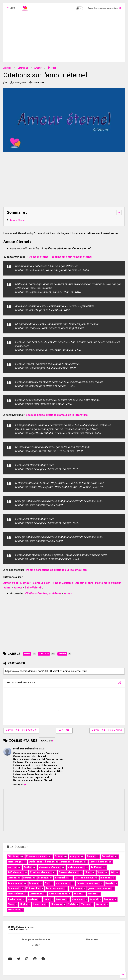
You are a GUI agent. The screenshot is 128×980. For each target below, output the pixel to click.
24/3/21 (42, 749)
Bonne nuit (14, 889)
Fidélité (92, 894)
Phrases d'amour (68, 873)
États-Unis (78, 899)
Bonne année (15, 883)
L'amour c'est (42, 583)
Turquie (85, 905)
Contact (36, 945)
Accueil (7, 68)
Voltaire (100, 905)
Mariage (43, 878)
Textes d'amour (98, 862)
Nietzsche (57, 905)
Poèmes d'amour (36, 857)
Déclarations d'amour (41, 862)
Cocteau (32, 899)
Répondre (20, 785)
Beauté (109, 883)
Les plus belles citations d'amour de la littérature (57, 415)
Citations (23, 68)
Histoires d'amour (71, 862)
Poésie (58, 857)
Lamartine (39, 905)
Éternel (52, 68)
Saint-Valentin (34, 588)
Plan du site (92, 940)
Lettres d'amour (84, 878)
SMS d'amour (15, 873)
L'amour (26, 583)
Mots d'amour (75, 867)
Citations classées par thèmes (43, 593)
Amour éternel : (18, 220)
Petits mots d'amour (108, 583)
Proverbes (107, 857)
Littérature (36, 894)
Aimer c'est (11, 583)
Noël (88, 873)
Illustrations (14, 899)
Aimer (8, 588)
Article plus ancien (107, 731)
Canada (109, 899)
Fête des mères (55, 889)
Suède (72, 905)
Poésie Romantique (88, 883)
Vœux (100, 873)
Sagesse (61, 899)
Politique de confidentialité (36, 940)
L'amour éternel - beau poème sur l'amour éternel (60, 257)
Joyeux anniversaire (99, 889)
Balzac (77, 894)
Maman (34, 883)
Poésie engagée (58, 894)
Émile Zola (14, 910)
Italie (47, 899)
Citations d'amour (40, 873)
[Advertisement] (64, 38)
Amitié (27, 867)
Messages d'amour (49, 867)
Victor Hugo (14, 862)
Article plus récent (21, 731)
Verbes (67, 593)
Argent (94, 899)
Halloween (76, 889)
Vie (47, 883)
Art (112, 873)
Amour (38, 68)
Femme (27, 878)
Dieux (11, 905)
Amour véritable (63, 583)
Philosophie (33, 889)
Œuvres (12, 867)
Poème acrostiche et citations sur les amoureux (57, 570)
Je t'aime (96, 867)
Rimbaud (105, 878)
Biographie (61, 878)
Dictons (12, 878)
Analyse (74, 857)
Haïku (23, 905)
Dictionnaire (63, 883)
